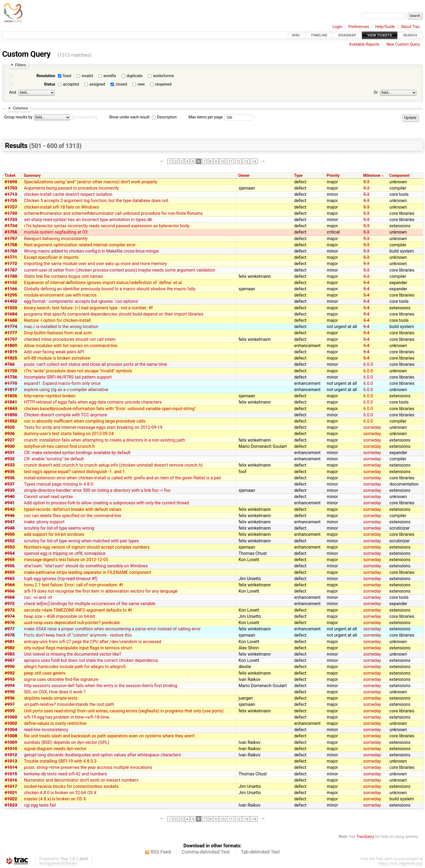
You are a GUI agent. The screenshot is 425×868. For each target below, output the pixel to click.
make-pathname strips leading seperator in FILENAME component (87, 572)
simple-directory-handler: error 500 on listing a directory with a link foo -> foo (97, 490)
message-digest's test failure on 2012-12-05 (66, 560)
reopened (163, 84)
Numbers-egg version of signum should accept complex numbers (87, 547)
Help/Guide (385, 27)
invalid (87, 76)
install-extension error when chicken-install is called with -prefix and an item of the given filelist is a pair (123, 478)
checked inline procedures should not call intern (70, 339)
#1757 (11, 239)
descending (87, 117)
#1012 (11, 755)
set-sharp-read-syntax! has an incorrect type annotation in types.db (88, 220)
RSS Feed (161, 852)
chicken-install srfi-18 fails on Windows (61, 207)
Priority (333, 176)
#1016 (11, 780)
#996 (10, 698)
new (141, 84)
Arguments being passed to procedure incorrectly (71, 188)
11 (231, 161)
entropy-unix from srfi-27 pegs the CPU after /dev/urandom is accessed (93, 642)
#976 (10, 623)
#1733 (11, 220)
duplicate (134, 76)
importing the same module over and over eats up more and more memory (95, 264)
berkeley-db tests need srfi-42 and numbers (65, 774)
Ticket (10, 176)
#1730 (11, 213)
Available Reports (364, 44)
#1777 (11, 333)
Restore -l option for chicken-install (57, 320)
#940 (10, 497)
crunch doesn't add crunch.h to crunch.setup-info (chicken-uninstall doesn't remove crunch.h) (113, 465)
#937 (10, 484)
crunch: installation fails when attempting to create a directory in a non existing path (104, 440)
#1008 (11, 736)
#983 (10, 654)
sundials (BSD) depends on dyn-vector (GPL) (66, 742)
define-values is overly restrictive (55, 723)
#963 (10, 579)
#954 (10, 553)
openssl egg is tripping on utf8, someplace (65, 553)
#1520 (11, 308)
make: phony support (44, 522)
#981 (10, 642)
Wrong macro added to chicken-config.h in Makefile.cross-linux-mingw (91, 251)
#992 (10, 673)
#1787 (11, 270)
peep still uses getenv (45, 673)
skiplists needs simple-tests (51, 698)
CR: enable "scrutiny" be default (54, 459)
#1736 (11, 377)
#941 (10, 503)
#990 (10, 667)
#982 (10, 648)
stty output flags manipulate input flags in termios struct (78, 648)
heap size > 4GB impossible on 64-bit (59, 616)
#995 (10, 692)
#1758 (11, 245)
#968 (10, 597)
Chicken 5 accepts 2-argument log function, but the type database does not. (97, 201)
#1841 (11, 402)
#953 (10, 547)
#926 (10, 434)
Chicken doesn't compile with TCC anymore (65, 415)
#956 (10, 566)
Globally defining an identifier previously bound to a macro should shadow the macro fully (110, 289)
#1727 (11, 207)
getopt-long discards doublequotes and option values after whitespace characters (102, 755)
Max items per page (205, 117)
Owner (244, 176)
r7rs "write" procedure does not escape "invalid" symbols (78, 371)
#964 (10, 585)
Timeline (319, 35)
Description (164, 117)
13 (246, 161)
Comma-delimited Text (206, 852)
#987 (10, 660)
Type (298, 176)
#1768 (11, 251)
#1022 (11, 799)
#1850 (11, 415)
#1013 (11, 761)
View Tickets (380, 35)
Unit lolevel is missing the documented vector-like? (72, 654)
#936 (10, 478)
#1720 (11, 371)
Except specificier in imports (51, 257)
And (13, 92)
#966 (10, 591)
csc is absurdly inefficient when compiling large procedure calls (85, 421)
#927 (10, 440)
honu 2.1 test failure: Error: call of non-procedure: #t (73, 585)
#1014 (11, 767)
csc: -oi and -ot (38, 597)
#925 (10, 427)
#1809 (11, 346)
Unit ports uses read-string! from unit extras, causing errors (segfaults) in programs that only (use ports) (124, 711)
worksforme (164, 76)
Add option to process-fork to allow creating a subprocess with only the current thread (106, 503)
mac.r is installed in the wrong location (61, 327)
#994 (10, 686)
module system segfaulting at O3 (56, 232)
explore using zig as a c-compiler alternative (66, 390)
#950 (10, 534)
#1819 (11, 352)
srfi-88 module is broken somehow (57, 358)
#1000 (11, 717)
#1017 (11, 786)
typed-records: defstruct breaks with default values (73, 509)
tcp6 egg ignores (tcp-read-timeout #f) (61, 579)
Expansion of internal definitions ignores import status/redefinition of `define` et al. (103, 283)
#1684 (11, 314)
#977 (10, 629)
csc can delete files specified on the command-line (72, 516)
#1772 (11, 264)
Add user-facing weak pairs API (54, 352)
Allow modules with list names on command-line (71, 346)
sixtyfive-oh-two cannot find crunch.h (59, 446)
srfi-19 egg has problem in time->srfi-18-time (66, 717)
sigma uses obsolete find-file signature (61, 679)
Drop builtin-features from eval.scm (58, 333)
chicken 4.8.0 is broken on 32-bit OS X (60, 793)
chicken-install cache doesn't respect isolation (68, 194)
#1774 (11, 327)
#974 (10, 616)
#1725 (11, 201)
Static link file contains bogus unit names (63, 276)
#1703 (11, 188)
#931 (10, 453)
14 (254, 161)
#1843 (11, 409)
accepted (71, 84)
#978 (10, 635)
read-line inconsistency (46, 730)
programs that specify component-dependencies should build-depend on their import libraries (114, 314)
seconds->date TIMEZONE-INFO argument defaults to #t (78, 610)
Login (337, 27)
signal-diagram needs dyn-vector (55, 749)
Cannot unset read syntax (48, 497)
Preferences (359, 27)
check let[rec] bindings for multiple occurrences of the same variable (90, 604)
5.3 (366, 182)
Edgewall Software (61, 864)
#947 (10, 522)
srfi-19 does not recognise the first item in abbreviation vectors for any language (101, 591)
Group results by (18, 117)
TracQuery (365, 837)
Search (410, 35)
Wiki (296, 35)
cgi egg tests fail (40, 805)
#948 (10, 528)
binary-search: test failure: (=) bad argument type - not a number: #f (88, 308)
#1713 (11, 194)
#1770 (11, 383)
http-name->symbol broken (50, 396)
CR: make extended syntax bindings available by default (77, 453)
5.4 (366, 283)
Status (50, 84)
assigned (97, 84)
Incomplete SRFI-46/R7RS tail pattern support (68, 377)
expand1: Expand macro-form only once (62, 383)
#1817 (11, 390)
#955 (10, 560)
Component (399, 176)
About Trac (411, 27)
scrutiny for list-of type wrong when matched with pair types (81, 541)
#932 (10, 459)
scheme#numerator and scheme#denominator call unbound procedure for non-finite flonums (113, 213)
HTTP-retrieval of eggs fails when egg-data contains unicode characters (93, 402)
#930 (10, 446)
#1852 (11, 421)
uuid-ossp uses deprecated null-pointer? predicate (72, 623)
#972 (10, 604)
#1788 (11, 276)
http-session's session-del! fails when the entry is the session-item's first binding (101, 686)
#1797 (11, 339)
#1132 (11, 283)
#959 (10, 572)
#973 (10, 610)
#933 (10, 465)
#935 (10, 472)
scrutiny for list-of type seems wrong (59, 528)
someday (372, 427)
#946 (10, 516)
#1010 (11, 749)
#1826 (11, 396)
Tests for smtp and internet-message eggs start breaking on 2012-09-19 (93, 427)
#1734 (11, 226)
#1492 (11, 301)
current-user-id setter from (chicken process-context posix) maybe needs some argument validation (119, 270)
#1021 (11, 793)
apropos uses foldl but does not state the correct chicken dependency (91, 660)
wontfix (110, 76)
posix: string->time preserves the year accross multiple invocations (88, 767)
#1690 (11, 182)
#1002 (11, 723)
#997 (10, 704)
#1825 (11, 358)
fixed (67, 76)
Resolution (46, 76)
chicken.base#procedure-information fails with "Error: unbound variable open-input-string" (110, 409)
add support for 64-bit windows (54, 534)
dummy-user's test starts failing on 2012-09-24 (69, 434)
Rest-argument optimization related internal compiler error (80, 245)
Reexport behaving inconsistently (56, 239)
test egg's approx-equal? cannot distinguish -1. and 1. (75, 472)
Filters (20, 65)
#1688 (11, 320)
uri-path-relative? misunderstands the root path (69, 704)
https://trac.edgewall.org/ (401, 864)
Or (376, 92)
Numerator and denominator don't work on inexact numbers (81, 780)
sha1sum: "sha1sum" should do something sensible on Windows (86, 566)
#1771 (11, 257)
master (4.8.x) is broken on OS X (55, 799)
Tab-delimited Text (260, 852)
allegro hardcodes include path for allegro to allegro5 (75, 667)
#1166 (11, 289)
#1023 (11, 805)
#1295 (11, 295)
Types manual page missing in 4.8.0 (58, 484)
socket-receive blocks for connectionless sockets (71, 786)
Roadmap (347, 35)
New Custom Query (403, 44)
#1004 (11, 730)
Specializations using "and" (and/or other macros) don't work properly (91, 182)
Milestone (372, 176)
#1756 (11, 232)
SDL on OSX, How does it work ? (55, 692)
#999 (10, 711)
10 (223, 161)
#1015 (11, 774)
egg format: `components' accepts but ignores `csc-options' (81, 301)
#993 (10, 679)
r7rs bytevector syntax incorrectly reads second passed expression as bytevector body (107, 226)
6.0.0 (368, 364)
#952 (10, 541)
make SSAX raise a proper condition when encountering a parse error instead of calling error (112, 629)
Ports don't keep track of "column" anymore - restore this (78, 635)
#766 (10, 364)
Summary (32, 176)
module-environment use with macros (60, 295)
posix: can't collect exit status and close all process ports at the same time (95, 364)
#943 (10, 509)
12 (238, 161)
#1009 (11, 742)
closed (121, 84)
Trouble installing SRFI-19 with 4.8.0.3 (60, 761)
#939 (10, 490)
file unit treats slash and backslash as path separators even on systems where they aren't (109, 736)
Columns (20, 108)
